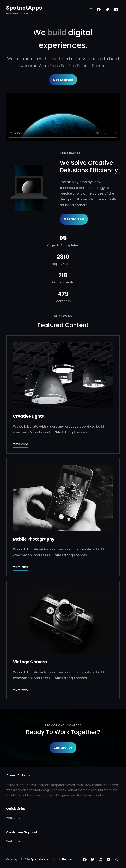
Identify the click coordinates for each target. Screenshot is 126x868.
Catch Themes (63, 859)
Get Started (63, 80)
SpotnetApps (24, 8)
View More (21, 444)
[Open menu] (91, 10)
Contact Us (63, 748)
